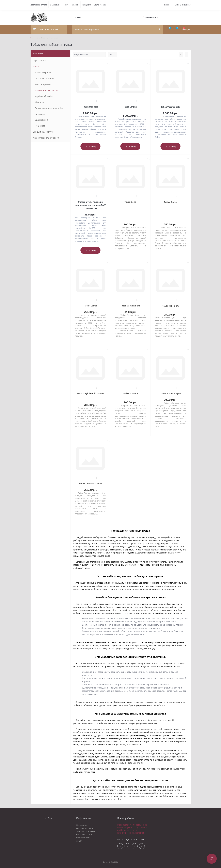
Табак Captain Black (130, 306)
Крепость (40, 114)
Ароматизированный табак (49, 108)
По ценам (40, 126)
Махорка (39, 102)
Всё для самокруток (43, 132)
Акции (79, 841)
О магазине (55, 5)
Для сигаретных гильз (46, 90)
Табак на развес (43, 84)
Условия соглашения (86, 831)
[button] (77, 17)
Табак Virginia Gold (170, 107)
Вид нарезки (41, 120)
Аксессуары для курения (46, 138)
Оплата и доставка (84, 828)
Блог (66, 5)
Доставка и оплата (39, 5)
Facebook (75, 5)
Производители (83, 838)
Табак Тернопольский (90, 484)
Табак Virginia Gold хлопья (90, 393)
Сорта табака (100, 5)
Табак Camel (90, 306)
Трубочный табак (44, 96)
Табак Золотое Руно (171, 393)
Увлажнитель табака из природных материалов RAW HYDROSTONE (90, 205)
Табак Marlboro (90, 107)
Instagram (86, 5)
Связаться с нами (84, 834)
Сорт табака (39, 60)
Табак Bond (130, 202)
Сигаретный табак (44, 79)
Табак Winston (130, 393)
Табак (36, 38)
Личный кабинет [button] (183, 5)
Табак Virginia (130, 107)
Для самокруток (43, 73)
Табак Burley (170, 202)
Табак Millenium (170, 306)
